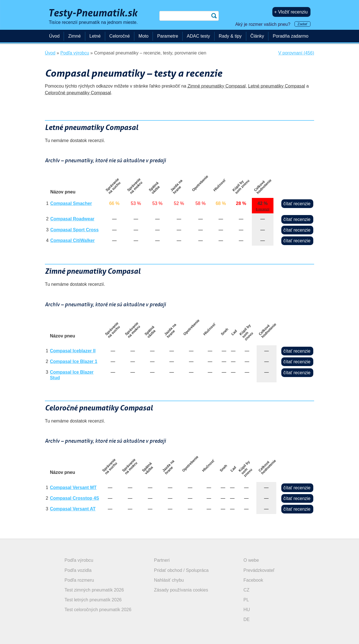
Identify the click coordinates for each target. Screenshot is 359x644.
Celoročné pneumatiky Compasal (78, 93)
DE (247, 619)
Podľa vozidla (78, 570)
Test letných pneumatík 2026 (93, 600)
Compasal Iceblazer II (73, 351)
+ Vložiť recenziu (291, 12)
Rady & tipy (230, 36)
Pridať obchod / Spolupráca (181, 570)
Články (257, 36)
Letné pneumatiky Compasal (277, 86)
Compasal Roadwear (72, 219)
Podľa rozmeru (79, 580)
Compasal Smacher (71, 203)
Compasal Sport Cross (74, 230)
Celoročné (120, 36)
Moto (144, 36)
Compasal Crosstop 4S (74, 498)
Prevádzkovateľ (259, 570)
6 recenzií (263, 209)
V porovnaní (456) (296, 53)
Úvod (54, 36)
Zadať (302, 24)
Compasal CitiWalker (73, 240)
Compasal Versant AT (73, 509)
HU (247, 610)
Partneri (162, 560)
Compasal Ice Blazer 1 (74, 361)
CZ (246, 590)
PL (246, 600)
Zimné (74, 36)
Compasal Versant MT (73, 487)
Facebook (253, 580)
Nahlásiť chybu (169, 580)
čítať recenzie (297, 204)
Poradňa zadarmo (290, 36)
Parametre (168, 36)
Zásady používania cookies (181, 590)
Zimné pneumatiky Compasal (217, 86)
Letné (95, 36)
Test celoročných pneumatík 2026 (98, 610)
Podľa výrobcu (79, 560)
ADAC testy (198, 36)
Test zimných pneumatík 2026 (94, 590)
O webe (251, 560)
